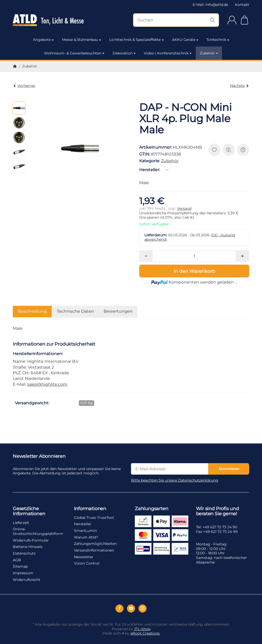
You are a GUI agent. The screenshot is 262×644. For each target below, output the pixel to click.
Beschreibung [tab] (32, 311)
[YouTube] (131, 608)
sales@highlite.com (47, 384)
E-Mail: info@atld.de (210, 5)
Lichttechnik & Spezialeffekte (137, 40)
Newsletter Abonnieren (39, 456)
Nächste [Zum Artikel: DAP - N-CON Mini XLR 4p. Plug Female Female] (239, 86)
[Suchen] (176, 20)
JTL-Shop (142, 629)
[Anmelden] (232, 20)
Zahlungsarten (151, 509)
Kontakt (242, 5)
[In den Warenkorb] (194, 271)
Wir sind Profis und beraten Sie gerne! (217, 511)
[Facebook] (119, 608)
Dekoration (124, 53)
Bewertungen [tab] (118, 311)
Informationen (90, 509)
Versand (184, 208)
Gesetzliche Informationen (29, 511)
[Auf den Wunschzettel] (214, 150)
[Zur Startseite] (48, 20)
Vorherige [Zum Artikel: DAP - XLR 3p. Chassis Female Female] (24, 86)
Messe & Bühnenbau (81, 40)
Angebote (43, 40)
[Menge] (194, 256)
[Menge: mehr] (242, 256)
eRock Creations (145, 633)
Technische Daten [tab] (75, 311)
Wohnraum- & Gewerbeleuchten (74, 53)
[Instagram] (143, 608)
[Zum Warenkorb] (244, 20)
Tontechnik (218, 40)
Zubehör (209, 53)
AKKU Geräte (185, 40)
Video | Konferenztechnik (168, 53)
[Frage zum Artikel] (243, 150)
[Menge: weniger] (146, 256)
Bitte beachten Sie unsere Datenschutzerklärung (175, 480)
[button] (19, 108)
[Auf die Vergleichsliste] (229, 150)
